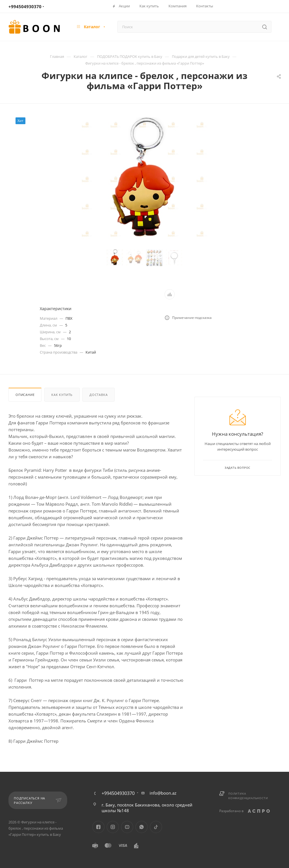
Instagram (113, 827)
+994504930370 (25, 6)
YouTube (127, 827)
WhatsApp (142, 827)
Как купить (62, 395)
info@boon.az (163, 793)
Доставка (98, 395)
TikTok (156, 827)
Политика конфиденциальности (248, 796)
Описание (25, 395)
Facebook (98, 827)
